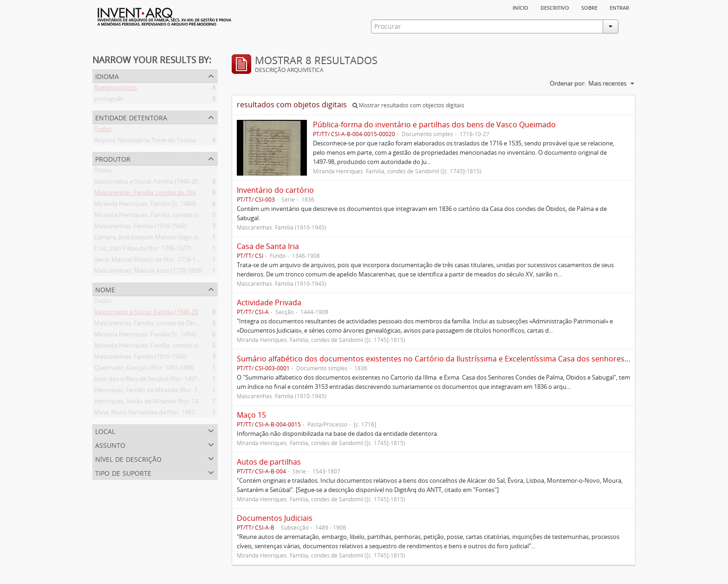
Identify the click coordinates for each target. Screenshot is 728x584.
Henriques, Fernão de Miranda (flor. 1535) (152, 392)
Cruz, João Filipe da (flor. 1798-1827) (143, 250)
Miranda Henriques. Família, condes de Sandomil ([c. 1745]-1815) (182, 217)
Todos (103, 131)
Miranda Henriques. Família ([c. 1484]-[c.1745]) (157, 205)
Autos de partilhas (269, 462)
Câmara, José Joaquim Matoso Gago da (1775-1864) (164, 239)
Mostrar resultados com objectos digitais (408, 105)
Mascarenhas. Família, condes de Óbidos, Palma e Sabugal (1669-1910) (190, 194)
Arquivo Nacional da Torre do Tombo (145, 142)
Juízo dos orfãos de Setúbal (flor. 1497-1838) (154, 381)
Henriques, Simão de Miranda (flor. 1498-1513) (158, 403)
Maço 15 (251, 415)
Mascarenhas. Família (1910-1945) (140, 228)
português (109, 100)
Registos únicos (116, 89)
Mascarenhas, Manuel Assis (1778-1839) (148, 272)
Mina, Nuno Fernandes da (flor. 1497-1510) (153, 414)
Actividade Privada (269, 302)
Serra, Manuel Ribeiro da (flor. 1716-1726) (151, 261)
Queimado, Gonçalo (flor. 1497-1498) (144, 369)
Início (520, 7)
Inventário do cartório (275, 190)
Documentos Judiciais (275, 518)
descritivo (555, 7)
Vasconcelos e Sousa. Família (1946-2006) (150, 183)
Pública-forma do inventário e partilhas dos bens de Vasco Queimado (434, 125)
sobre (589, 7)
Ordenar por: (568, 83)
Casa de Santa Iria (268, 246)
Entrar (619, 7)
